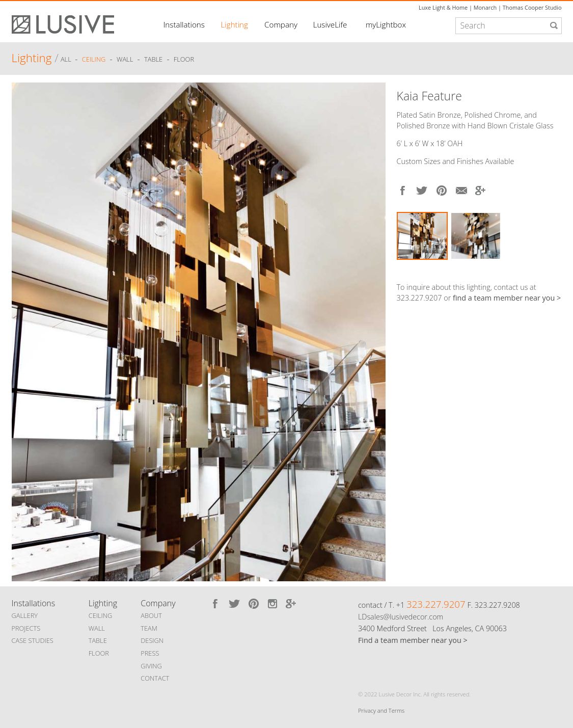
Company (281, 24)
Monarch (485, 7)
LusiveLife (330, 24)
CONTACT (155, 678)
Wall (125, 60)
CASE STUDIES (33, 640)
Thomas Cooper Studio (532, 7)
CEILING (101, 615)
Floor (184, 60)
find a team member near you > (507, 298)
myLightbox (386, 24)
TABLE (98, 640)
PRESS (150, 653)
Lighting (235, 24)
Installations (184, 24)
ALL (67, 60)
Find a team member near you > (413, 640)
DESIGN (152, 640)
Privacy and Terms (381, 710)
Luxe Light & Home (443, 7)
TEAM (149, 628)
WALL (97, 628)
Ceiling (94, 60)
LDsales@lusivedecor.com (401, 617)
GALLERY (25, 615)
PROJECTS (26, 628)
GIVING (151, 666)
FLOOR (99, 653)
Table (153, 60)
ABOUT (151, 615)
